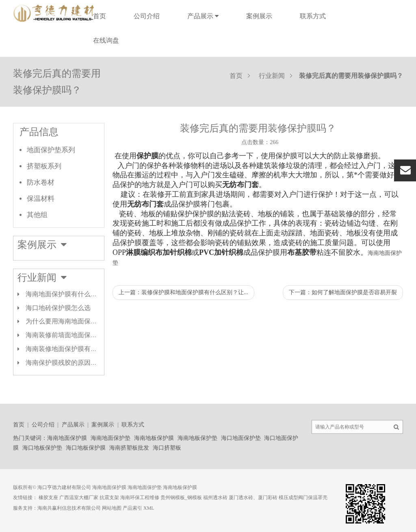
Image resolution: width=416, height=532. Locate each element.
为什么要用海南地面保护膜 (65, 321)
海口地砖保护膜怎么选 (58, 308)
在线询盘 (106, 40)
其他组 (37, 215)
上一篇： (183, 292)
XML (149, 508)
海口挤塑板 (167, 448)
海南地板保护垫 (197, 438)
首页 (100, 16)
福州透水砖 (215, 498)
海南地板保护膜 (154, 438)
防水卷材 (41, 182)
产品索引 (132, 508)
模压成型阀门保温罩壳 (303, 498)
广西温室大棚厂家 (79, 498)
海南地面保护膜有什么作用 (65, 294)
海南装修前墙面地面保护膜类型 (71, 335)
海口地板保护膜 (86, 448)
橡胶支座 (48, 498)
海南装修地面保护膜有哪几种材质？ (78, 349)
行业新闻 (272, 76)
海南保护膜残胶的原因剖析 (65, 363)
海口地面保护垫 (241, 438)
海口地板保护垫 (42, 448)
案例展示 (259, 16)
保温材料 (41, 199)
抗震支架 (109, 498)
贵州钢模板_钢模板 (181, 498)
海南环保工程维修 (140, 498)
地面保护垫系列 (51, 150)
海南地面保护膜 (67, 438)
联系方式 (313, 16)
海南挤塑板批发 (129, 448)
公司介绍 (147, 16)
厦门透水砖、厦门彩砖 (253, 498)
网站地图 (112, 508)
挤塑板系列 (44, 166)
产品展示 (203, 16)
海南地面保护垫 (110, 438)
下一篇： (343, 292)
